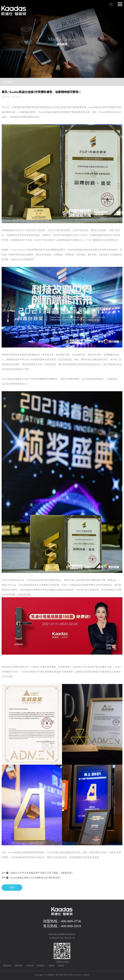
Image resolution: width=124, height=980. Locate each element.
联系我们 (41, 966)
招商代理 (18, 966)
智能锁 (52, 966)
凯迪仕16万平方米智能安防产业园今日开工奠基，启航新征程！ (42, 873)
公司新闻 (8, 82)
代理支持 (30, 966)
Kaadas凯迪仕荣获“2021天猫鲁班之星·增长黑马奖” (36, 878)
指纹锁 (61, 966)
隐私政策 (7, 966)
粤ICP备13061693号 (64, 975)
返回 (12, 887)
